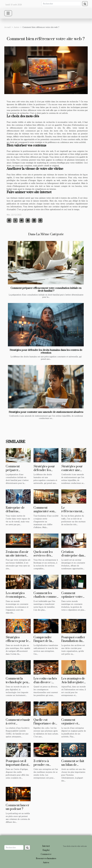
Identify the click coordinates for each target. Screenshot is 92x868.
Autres (17, 27)
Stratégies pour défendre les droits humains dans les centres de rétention (46, 351)
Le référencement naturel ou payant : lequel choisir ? (74, 513)
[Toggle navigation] (8, 13)
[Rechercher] (61, 4)
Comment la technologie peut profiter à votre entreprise (17, 684)
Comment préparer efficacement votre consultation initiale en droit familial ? (46, 289)
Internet (46, 846)
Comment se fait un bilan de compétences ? (73, 765)
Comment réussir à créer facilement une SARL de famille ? (18, 725)
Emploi (46, 850)
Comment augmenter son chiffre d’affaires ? (46, 511)
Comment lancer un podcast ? (17, 807)
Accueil (7, 27)
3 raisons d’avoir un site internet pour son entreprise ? (17, 557)
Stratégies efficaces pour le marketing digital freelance (18, 643)
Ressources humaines (46, 859)
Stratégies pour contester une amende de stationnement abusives (46, 412)
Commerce (46, 854)
